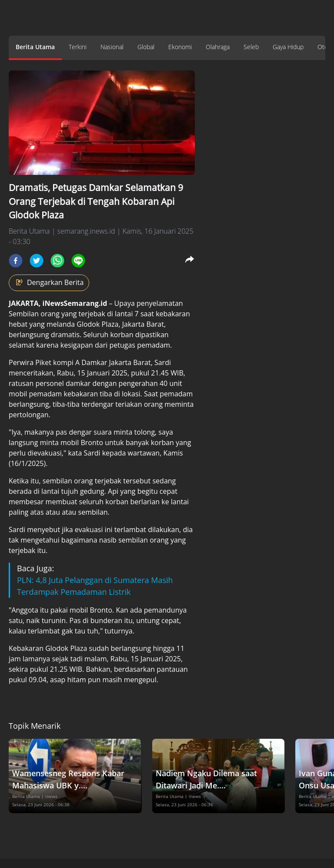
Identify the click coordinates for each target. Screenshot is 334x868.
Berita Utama (35, 47)
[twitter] (37, 261)
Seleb (251, 47)
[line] (78, 261)
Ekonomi (180, 47)
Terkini (78, 47)
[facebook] (16, 261)
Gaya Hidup (288, 47)
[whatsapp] (57, 261)
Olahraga (218, 47)
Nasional (112, 47)
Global (146, 47)
